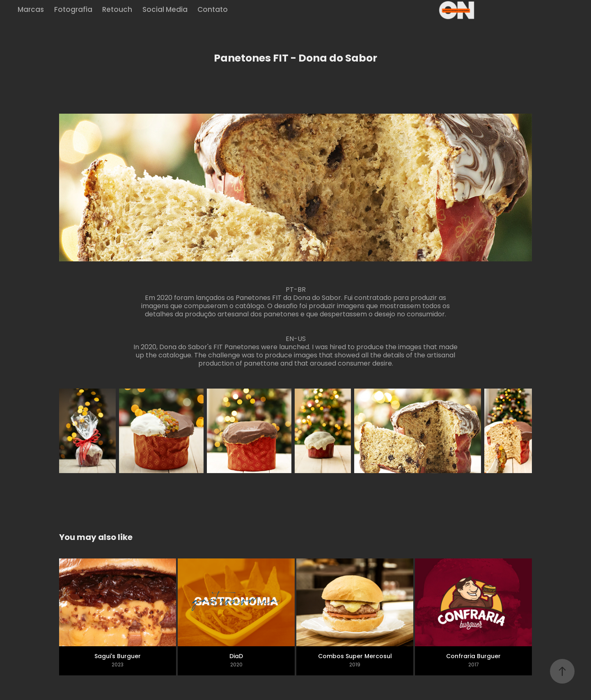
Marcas (31, 10)
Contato (213, 10)
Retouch (117, 10)
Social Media (165, 10)
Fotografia (73, 10)
